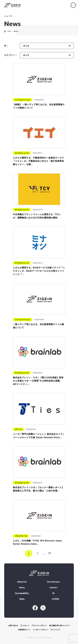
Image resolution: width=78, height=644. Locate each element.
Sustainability (22, 593)
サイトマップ (55, 630)
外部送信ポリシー (24, 630)
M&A (22, 599)
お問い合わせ (13, 626)
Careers (53, 587)
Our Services (53, 582)
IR (53, 593)
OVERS (55, 599)
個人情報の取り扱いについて (59, 626)
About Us (22, 582)
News (22, 587)
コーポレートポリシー (41, 630)
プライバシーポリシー (39, 626)
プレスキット (25, 626)
